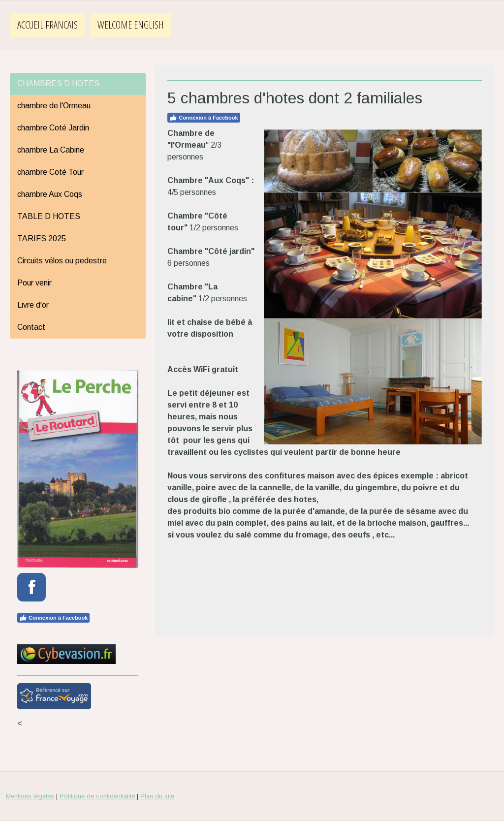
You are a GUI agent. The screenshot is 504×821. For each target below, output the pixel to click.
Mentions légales (30, 796)
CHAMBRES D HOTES (58, 83)
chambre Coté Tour (50, 172)
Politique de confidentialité (97, 796)
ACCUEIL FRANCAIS (47, 25)
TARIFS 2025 (42, 238)
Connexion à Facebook (204, 118)
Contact (31, 327)
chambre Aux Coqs (50, 194)
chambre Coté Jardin (53, 128)
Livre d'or (33, 305)
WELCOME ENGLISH (131, 25)
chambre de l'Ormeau (54, 106)
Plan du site (157, 796)
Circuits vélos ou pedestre (62, 261)
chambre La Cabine (51, 150)
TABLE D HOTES (49, 216)
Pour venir (34, 283)
